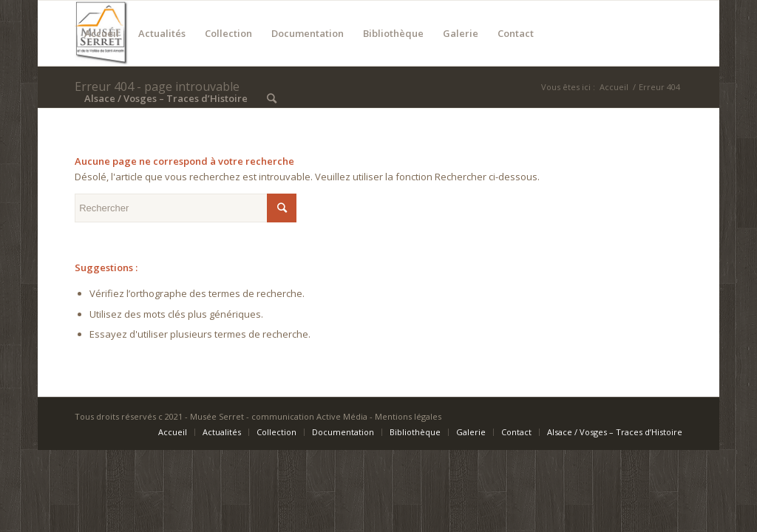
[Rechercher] (272, 98)
